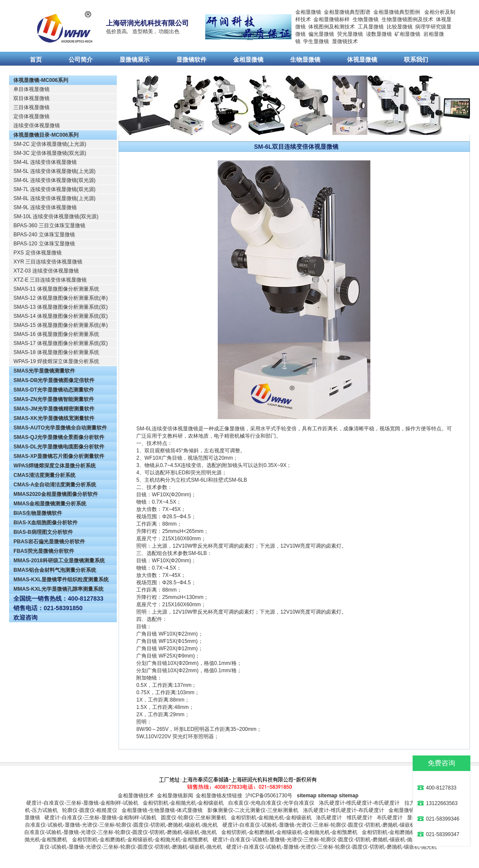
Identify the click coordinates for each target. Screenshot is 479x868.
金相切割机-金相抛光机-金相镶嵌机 (183, 803)
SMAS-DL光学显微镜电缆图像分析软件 (59, 447)
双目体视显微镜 (31, 98)
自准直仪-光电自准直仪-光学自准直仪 (271, 803)
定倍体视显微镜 (31, 116)
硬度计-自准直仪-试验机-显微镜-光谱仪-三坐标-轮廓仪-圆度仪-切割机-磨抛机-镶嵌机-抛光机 (328, 825)
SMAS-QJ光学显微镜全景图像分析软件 (59, 437)
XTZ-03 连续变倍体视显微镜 (46, 271)
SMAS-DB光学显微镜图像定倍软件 (54, 380)
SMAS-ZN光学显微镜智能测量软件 (54, 399)
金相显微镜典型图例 (397, 12)
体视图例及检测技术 (332, 27)
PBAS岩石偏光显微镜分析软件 (49, 542)
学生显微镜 (316, 41)
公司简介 (81, 60)
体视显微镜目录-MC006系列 (46, 135)
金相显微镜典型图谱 (347, 12)
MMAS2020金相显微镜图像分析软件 (55, 494)
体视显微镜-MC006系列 (41, 80)
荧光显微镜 (350, 34)
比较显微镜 (400, 27)
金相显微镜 (308, 12)
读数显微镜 (379, 34)
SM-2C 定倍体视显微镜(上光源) (50, 144)
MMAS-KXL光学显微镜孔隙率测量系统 (58, 589)
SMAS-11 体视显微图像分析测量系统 (56, 289)
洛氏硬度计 (329, 818)
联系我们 (416, 60)
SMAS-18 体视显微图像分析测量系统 (56, 352)
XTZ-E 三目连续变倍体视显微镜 (50, 280)
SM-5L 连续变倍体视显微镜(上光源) (54, 171)
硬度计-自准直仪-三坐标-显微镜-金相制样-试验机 (82, 803)
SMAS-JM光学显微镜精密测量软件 (54, 409)
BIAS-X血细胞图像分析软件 (45, 523)
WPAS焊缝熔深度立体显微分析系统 (55, 466)
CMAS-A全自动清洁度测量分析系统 (55, 485)
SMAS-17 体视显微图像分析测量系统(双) (61, 343)
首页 (36, 60)
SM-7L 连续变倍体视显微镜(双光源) (54, 189)
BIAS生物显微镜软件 (38, 513)
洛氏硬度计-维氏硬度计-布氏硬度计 (360, 803)
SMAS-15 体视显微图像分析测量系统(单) (61, 325)
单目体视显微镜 (31, 89)
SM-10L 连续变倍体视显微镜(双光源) (56, 216)
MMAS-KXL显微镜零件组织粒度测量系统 (61, 580)
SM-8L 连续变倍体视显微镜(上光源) (54, 198)
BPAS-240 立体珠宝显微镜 (44, 235)
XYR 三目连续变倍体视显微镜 (48, 262)
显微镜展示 (135, 60)
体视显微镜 (362, 60)
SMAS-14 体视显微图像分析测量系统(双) (61, 316)
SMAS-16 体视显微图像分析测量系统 (56, 334)
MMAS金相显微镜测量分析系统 (50, 504)
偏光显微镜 (321, 34)
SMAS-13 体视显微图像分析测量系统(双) (61, 307)
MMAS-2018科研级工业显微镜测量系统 (59, 561)
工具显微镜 (371, 27)
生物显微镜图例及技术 (407, 19)
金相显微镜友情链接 (219, 796)
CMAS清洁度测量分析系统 (44, 475)
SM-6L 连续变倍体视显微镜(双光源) (54, 180)
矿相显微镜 (407, 34)
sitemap (307, 796)
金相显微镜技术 (136, 796)
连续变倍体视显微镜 (37, 125)
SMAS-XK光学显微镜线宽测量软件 (54, 418)
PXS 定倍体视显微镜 (37, 253)
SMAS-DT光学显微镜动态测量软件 (54, 390)
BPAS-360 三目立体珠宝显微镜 (49, 226)
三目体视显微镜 (31, 107)
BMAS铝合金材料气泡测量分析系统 (55, 570)
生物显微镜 (366, 19)
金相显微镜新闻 (175, 796)
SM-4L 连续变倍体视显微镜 (45, 162)
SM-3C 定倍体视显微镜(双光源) (50, 153)
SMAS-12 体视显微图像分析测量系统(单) (61, 298)
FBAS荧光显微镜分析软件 (44, 551)
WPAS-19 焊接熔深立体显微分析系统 (56, 361)
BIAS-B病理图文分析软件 (43, 532)
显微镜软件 (191, 60)
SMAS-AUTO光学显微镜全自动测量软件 (60, 428)
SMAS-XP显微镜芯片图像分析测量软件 (59, 456)
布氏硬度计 (390, 818)
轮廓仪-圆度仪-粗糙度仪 (90, 810)
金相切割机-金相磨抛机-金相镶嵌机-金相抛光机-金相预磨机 (289, 832)
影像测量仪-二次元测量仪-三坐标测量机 (253, 810)
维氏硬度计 (360, 818)
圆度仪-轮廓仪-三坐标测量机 (194, 818)
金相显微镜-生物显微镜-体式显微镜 (162, 810)
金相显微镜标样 (332, 19)
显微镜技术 (345, 41)
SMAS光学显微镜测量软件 (44, 371)
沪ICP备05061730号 (269, 796)
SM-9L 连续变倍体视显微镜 (45, 207)
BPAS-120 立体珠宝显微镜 (44, 244)
